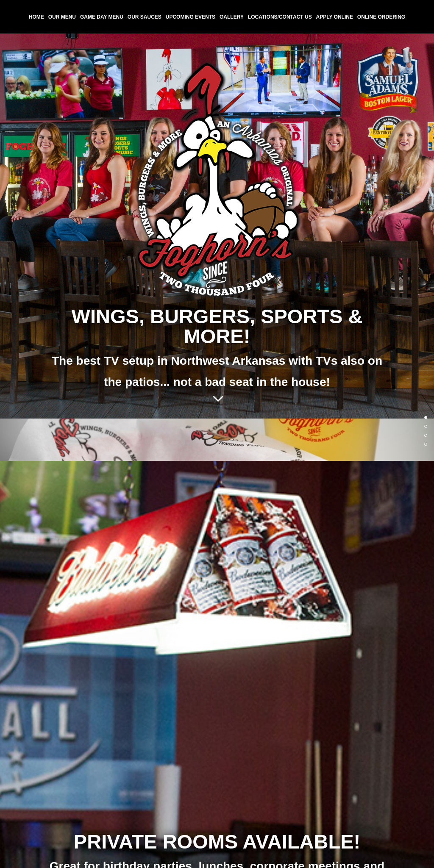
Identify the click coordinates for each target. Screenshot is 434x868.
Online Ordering (381, 17)
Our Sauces (145, 17)
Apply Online (335, 17)
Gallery (232, 17)
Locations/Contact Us (280, 17)
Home (36, 17)
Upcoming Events (191, 17)
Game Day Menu (102, 17)
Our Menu (62, 17)
